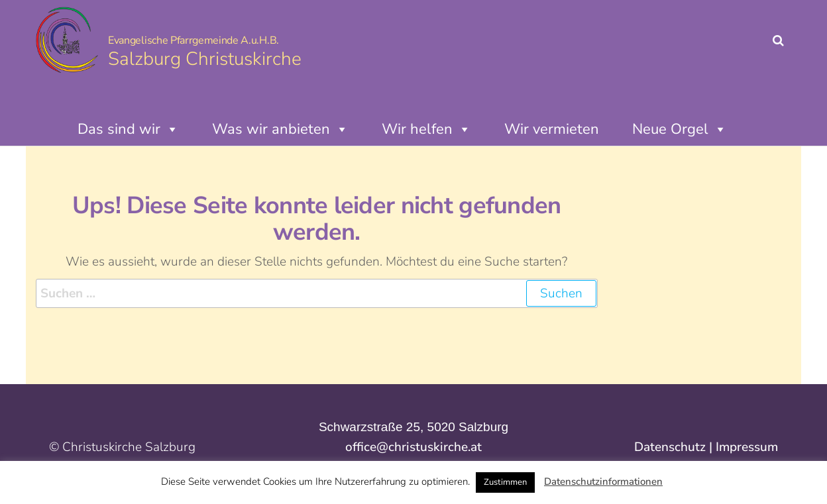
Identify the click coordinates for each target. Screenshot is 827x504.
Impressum (747, 447)
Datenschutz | (675, 447)
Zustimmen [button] (505, 482)
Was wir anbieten (280, 129)
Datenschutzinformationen (603, 481)
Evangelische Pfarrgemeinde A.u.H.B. (193, 40)
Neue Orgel (680, 129)
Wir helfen (426, 129)
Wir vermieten (552, 129)
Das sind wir (128, 129)
